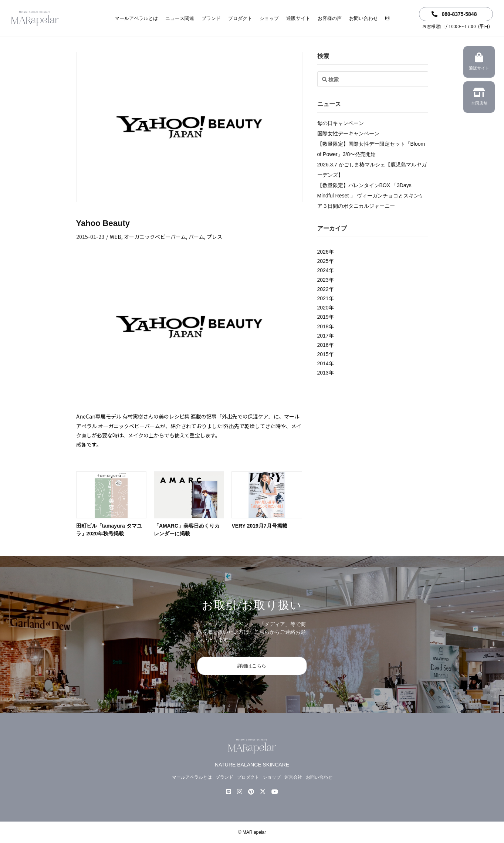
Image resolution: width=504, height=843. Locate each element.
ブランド (211, 18)
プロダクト (240, 18)
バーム (196, 237)
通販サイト (298, 18)
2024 (323, 270)
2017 (323, 336)
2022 (323, 289)
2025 (323, 261)
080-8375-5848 (454, 14)
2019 (323, 317)
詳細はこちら (252, 666)
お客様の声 (330, 18)
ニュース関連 (180, 18)
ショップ (269, 18)
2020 (323, 308)
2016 (323, 345)
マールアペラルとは (136, 18)
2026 (323, 252)
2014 (323, 363)
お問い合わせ (363, 18)
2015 (323, 354)
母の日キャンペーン (341, 123)
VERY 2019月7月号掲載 (259, 526)
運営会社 (293, 777)
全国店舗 (479, 98)
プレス (214, 237)
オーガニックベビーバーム (155, 237)
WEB (116, 237)
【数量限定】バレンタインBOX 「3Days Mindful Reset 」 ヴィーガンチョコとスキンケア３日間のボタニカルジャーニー (371, 196)
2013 (323, 373)
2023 (323, 280)
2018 (323, 326)
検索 (323, 56)
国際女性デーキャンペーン (348, 133)
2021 (323, 298)
